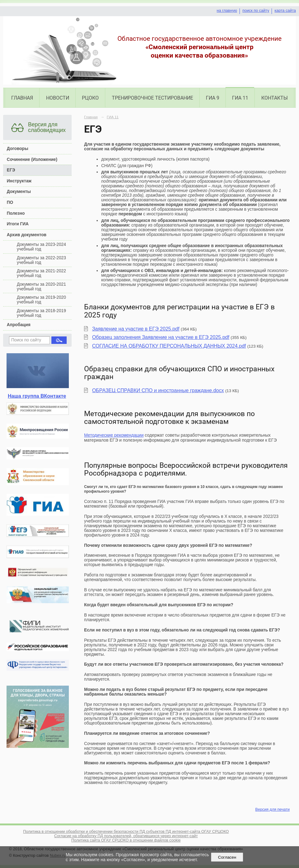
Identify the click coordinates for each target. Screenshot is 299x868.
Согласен (227, 857)
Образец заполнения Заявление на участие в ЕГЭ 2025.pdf (161, 337)
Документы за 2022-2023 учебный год (41, 260)
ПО (10, 202)
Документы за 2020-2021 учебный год (41, 287)
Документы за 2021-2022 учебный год (41, 273)
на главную (227, 11)
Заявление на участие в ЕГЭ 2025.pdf (136, 329)
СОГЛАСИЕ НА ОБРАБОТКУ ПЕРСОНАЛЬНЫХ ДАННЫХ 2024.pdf (169, 346)
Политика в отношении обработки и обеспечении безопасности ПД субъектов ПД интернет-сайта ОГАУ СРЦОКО (126, 832)
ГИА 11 (240, 98)
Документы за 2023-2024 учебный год (41, 247)
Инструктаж (19, 181)
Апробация (19, 325)
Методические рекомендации (114, 435)
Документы (19, 192)
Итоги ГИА (18, 224)
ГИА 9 (213, 98)
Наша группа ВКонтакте (37, 396)
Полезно (16, 213)
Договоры (18, 149)
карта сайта (285, 11)
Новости (58, 98)
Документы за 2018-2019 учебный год (41, 313)
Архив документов (27, 235)
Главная (22, 98)
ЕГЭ (11, 170)
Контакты (275, 98)
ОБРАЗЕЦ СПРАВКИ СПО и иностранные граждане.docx (158, 390)
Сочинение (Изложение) (32, 160)
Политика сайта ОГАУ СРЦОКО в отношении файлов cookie (126, 840)
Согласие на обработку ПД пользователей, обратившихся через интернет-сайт (126, 836)
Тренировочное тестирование (152, 98)
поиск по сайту (256, 11)
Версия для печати (273, 809)
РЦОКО (90, 98)
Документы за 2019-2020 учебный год (41, 300)
